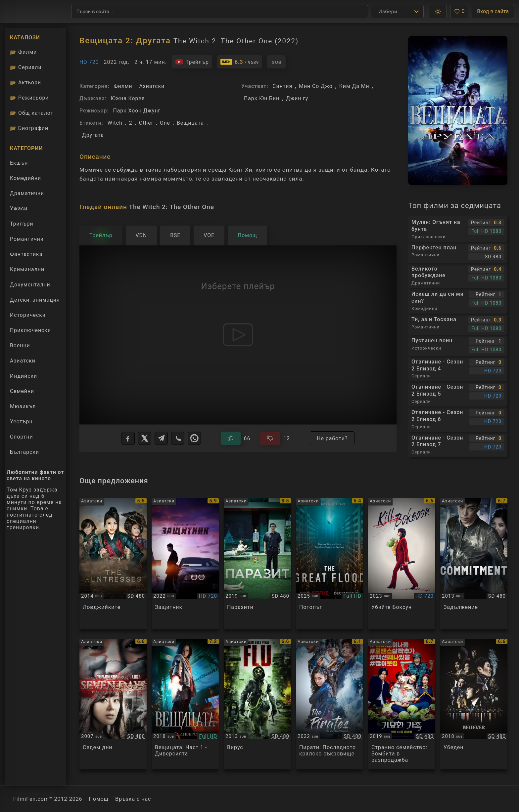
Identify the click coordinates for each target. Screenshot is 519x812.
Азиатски (152, 86)
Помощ (99, 799)
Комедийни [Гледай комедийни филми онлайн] (25, 178)
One (165, 123)
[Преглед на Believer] (474, 704)
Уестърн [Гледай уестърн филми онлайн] (21, 422)
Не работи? (332, 438)
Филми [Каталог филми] (23, 52)
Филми (123, 86)
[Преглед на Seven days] (113, 704)
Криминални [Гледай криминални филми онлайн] (27, 269)
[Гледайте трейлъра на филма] (192, 62)
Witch (115, 123)
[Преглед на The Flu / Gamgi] (257, 704)
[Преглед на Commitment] (474, 563)
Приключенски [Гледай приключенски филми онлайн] (30, 330)
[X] (145, 438)
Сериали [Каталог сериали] (26, 67)
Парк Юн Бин (262, 98)
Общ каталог (32, 113)
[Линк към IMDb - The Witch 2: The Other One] (240, 62)
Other (146, 123)
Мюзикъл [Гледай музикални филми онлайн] (23, 406)
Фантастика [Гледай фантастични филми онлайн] (26, 254)
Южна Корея (128, 98)
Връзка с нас (133, 799)
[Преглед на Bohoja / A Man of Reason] (185, 563)
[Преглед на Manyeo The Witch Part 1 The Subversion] (185, 704)
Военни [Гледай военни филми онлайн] (20, 345)
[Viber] (178, 438)
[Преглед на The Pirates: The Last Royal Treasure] (330, 704)
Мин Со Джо (316, 86)
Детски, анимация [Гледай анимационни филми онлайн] (35, 300)
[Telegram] (161, 438)
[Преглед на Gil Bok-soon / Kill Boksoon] (402, 563)
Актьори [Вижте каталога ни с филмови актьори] (25, 83)
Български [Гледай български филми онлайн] (24, 452)
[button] (438, 12)
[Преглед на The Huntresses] (113, 563)
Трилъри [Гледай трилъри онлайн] (22, 225)
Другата (93, 135)
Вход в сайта (493, 11)
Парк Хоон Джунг (137, 111)
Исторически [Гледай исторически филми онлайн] (28, 315)
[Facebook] (128, 438)
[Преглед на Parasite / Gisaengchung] (257, 563)
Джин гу (297, 98)
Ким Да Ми (354, 86)
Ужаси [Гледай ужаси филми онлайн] (19, 209)
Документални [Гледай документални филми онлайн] (30, 285)
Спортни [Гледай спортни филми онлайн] (22, 437)
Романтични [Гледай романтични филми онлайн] (27, 239)
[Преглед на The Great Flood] (330, 563)
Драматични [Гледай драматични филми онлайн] (27, 193)
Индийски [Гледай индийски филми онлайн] (24, 376)
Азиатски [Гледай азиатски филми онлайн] (23, 361)
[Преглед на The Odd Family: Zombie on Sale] (402, 704)
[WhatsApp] (194, 438)
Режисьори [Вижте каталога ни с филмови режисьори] (29, 98)
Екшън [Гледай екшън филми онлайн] (19, 163)
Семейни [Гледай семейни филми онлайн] (22, 391)
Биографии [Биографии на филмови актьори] (29, 128)
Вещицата (190, 123)
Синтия (282, 86)
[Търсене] (220, 12)
